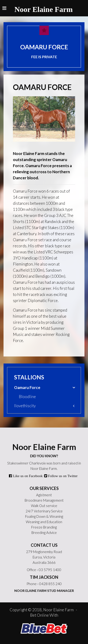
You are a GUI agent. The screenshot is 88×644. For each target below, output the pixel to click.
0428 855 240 (50, 584)
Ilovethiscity (25, 406)
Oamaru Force (27, 387)
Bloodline (27, 397)
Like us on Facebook (27, 476)
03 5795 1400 (50, 570)
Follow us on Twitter (62, 476)
